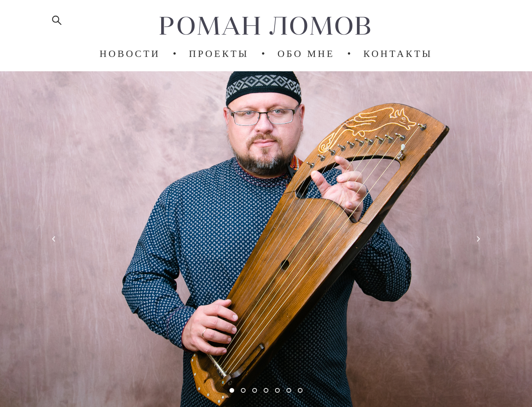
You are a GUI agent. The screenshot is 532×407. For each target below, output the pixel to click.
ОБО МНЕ (306, 54)
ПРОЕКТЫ (219, 54)
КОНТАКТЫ (398, 54)
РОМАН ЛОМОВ (266, 25)
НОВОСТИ (130, 54)
